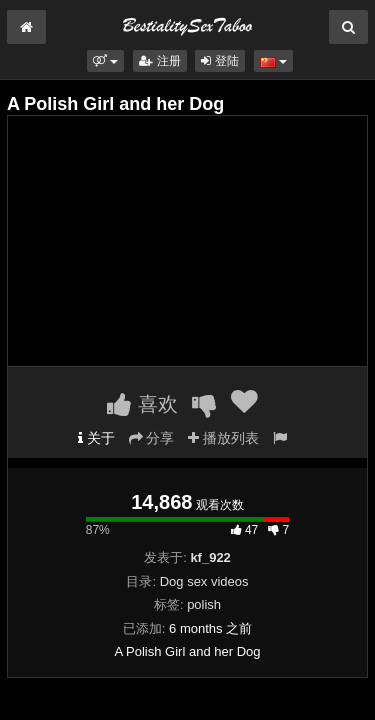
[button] (105, 61)
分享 (152, 438)
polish (204, 604)
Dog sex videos (204, 581)
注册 (159, 61)
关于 (96, 438)
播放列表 (223, 438)
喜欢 (142, 404)
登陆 (219, 61)
